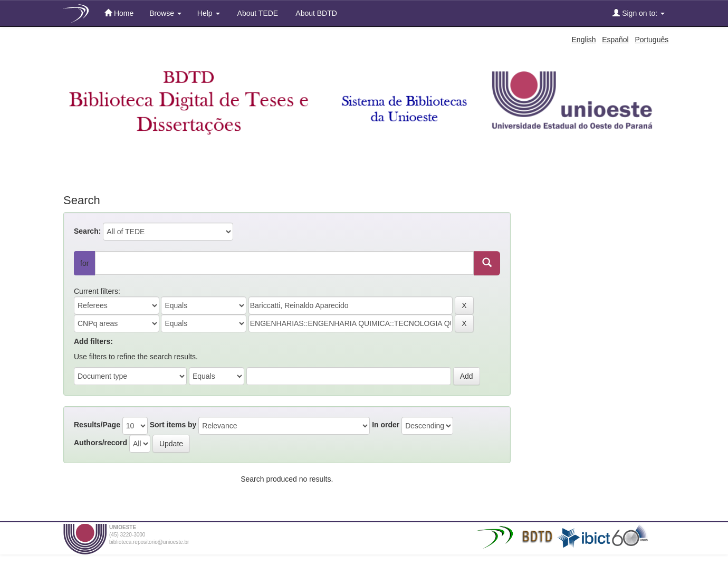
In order (386, 425)
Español (615, 40)
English (584, 40)
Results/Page (97, 425)
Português (652, 40)
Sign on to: (639, 13)
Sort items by (173, 425)
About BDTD (315, 13)
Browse (165, 13)
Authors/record (100, 443)
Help (209, 13)
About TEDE (257, 13)
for (84, 263)
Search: (87, 231)
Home (119, 13)
